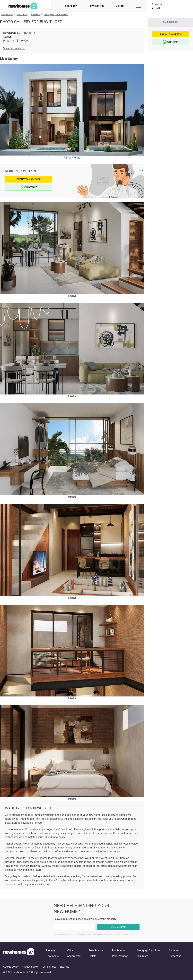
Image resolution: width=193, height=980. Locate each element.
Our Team (143, 956)
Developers (96, 6)
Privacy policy (30, 967)
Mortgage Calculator (149, 951)
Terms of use (49, 967)
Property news (120, 956)
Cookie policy (11, 967)
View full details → (14, 48)
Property (71, 6)
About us (174, 951)
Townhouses (96, 951)
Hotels (92, 956)
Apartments (74, 956)
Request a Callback (29, 179)
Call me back (118, 927)
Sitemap (64, 967)
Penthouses (119, 951)
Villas (120, 6)
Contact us (175, 956)
